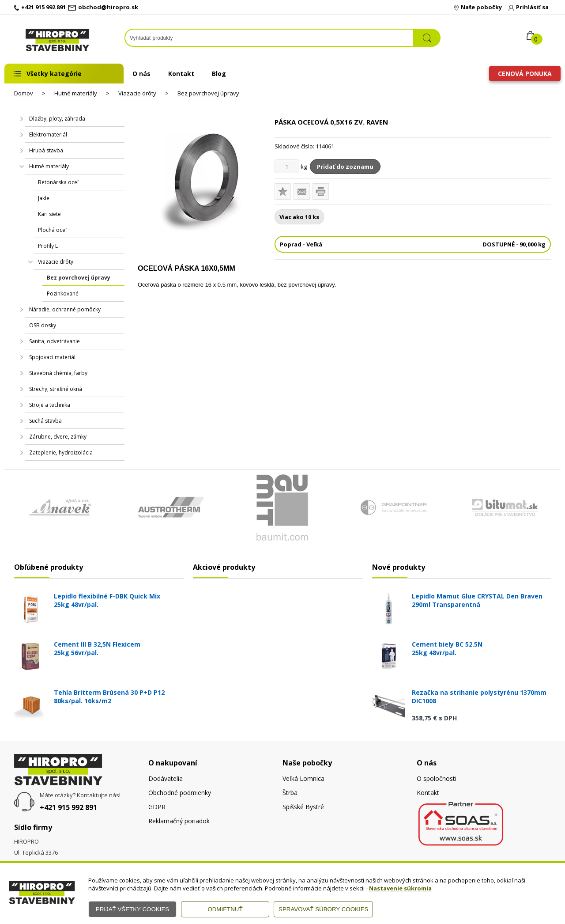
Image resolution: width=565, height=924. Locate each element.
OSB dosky (43, 325)
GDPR (157, 807)
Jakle (44, 198)
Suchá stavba (45, 421)
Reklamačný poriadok (179, 821)
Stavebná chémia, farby (58, 373)
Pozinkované (63, 293)
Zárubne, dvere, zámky (58, 437)
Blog (219, 74)
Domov (24, 93)
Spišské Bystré (303, 807)
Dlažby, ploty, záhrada (57, 119)
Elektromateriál (48, 134)
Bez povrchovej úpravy (208, 93)
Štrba (290, 793)
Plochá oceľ (52, 230)
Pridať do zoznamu (345, 167)
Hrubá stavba (46, 150)
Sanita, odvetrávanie (55, 341)
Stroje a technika (50, 405)
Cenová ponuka (525, 74)
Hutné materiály (76, 93)
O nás (141, 74)
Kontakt (181, 74)
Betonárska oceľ (58, 182)
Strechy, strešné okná (56, 389)
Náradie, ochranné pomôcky (65, 309)
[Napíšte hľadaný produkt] (269, 38)
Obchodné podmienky (180, 793)
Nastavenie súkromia (400, 888)
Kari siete (49, 214)
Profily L (48, 246)
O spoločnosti (437, 778)
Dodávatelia (166, 778)
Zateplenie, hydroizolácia (61, 453)
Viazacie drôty (137, 93)
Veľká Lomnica (303, 778)
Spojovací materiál (52, 357)
